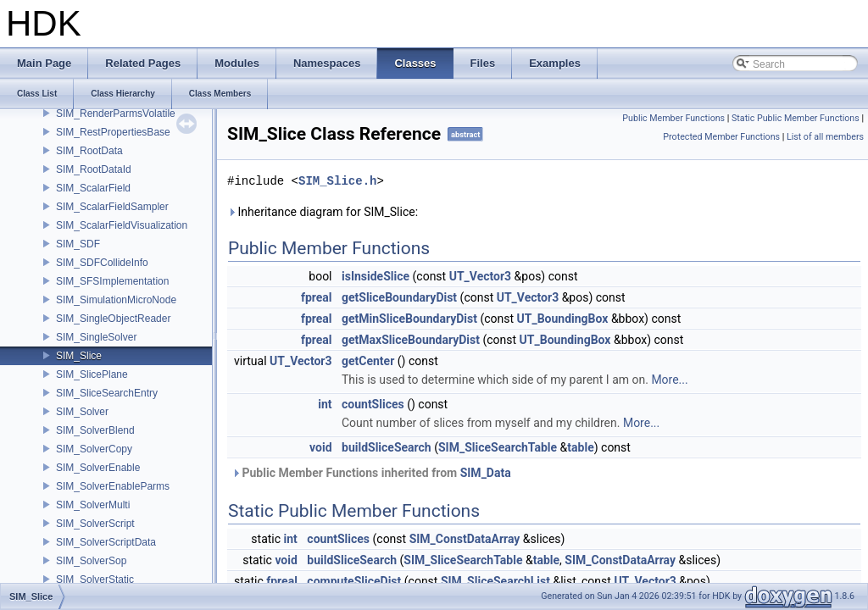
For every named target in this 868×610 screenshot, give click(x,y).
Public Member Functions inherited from (371, 473)
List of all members (825, 137)
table (580, 447)
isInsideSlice (376, 276)
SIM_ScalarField (93, 188)
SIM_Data (486, 473)
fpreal (317, 297)
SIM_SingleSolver (96, 337)
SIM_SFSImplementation (112, 281)
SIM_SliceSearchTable (498, 447)
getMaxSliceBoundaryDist (411, 340)
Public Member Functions (673, 118)
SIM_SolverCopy (94, 449)
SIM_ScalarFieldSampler (112, 207)
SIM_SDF (78, 244)
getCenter (368, 361)
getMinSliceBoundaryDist (409, 319)
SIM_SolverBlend (95, 430)
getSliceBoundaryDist (399, 297)
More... (669, 380)
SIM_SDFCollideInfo (102, 263)
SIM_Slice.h (337, 181)
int (325, 404)
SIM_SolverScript (95, 524)
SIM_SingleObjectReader (113, 319)
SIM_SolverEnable (98, 468)
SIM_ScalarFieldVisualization (122, 225)
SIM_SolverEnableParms (113, 486)
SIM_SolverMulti (93, 505)
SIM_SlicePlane (92, 374)
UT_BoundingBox (563, 319)
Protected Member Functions (721, 137)
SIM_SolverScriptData (106, 542)
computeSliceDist (354, 581)
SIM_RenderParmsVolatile (116, 114)
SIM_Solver (82, 412)
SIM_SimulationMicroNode (116, 300)
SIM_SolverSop (91, 561)
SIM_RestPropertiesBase (113, 132)
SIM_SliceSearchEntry (107, 393)
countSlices (373, 404)
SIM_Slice (79, 356)
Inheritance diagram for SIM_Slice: (323, 212)
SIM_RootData (89, 151)
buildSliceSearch (387, 447)
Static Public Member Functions (796, 118)
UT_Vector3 (480, 276)
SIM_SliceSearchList (495, 581)
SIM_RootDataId (94, 169)
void (320, 447)
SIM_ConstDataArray (465, 539)
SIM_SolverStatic (95, 579)
